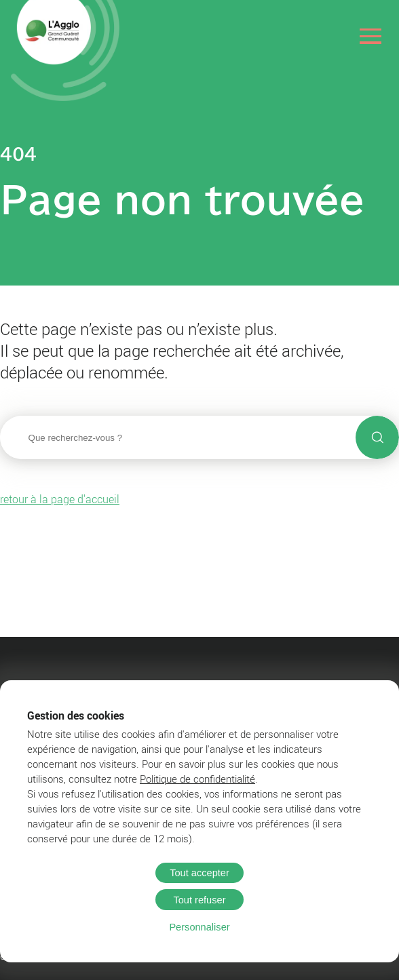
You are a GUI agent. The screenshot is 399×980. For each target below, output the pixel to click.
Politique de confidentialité (197, 779)
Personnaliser (199, 927)
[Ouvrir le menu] (371, 36)
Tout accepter (199, 873)
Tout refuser (199, 900)
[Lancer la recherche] (377, 437)
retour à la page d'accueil (60, 499)
